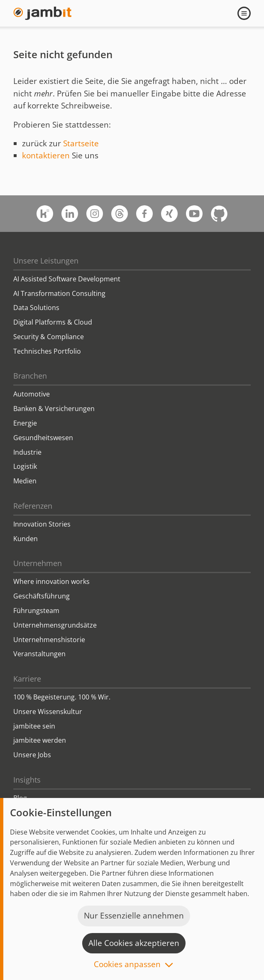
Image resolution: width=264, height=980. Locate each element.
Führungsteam (36, 611)
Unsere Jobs (32, 755)
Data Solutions (36, 308)
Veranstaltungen (39, 654)
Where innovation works (51, 581)
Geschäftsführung (42, 596)
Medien (25, 481)
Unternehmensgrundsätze (55, 625)
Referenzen (33, 506)
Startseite (81, 143)
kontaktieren (46, 155)
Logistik (25, 466)
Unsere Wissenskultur (48, 712)
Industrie (27, 452)
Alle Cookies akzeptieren (134, 943)
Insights (27, 780)
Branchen (30, 376)
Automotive (32, 394)
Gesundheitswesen (43, 438)
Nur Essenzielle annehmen (134, 916)
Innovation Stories (42, 524)
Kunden (26, 539)
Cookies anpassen (127, 965)
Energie (25, 423)
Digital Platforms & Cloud (53, 322)
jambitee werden (40, 740)
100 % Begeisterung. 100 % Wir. (62, 697)
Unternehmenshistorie (49, 640)
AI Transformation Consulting (59, 293)
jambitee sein (34, 726)
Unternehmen (38, 563)
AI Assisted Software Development (67, 279)
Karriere (27, 679)
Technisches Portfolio (47, 351)
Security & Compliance (49, 337)
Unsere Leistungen (46, 261)
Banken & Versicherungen (54, 409)
